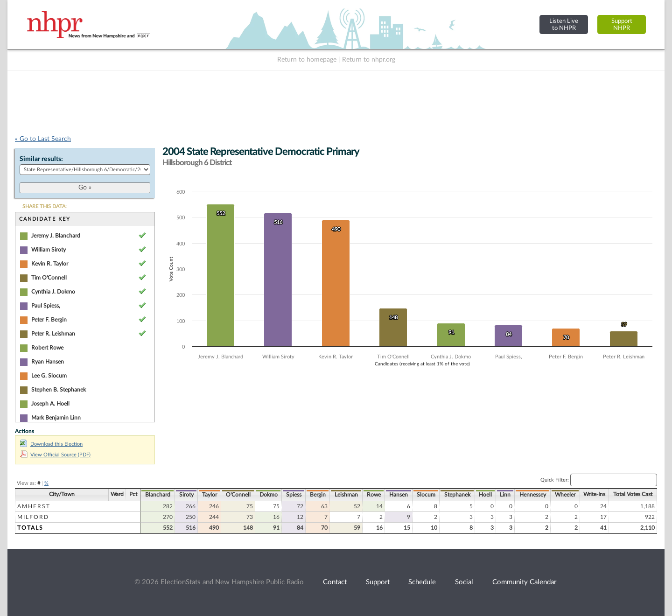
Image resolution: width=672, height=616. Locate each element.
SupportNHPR (622, 24)
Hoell (485, 495)
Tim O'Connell (49, 278)
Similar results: (41, 159)
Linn (505, 495)
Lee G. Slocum (49, 376)
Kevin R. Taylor (50, 264)
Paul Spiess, (46, 306)
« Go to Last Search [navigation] (43, 139)
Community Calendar (524, 582)
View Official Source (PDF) (55, 455)
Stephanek (457, 495)
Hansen (399, 495)
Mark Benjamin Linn (56, 418)
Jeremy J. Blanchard (56, 236)
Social (464, 582)
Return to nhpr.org (369, 60)
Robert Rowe (47, 348)
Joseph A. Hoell (50, 404)
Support (378, 582)
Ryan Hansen (48, 362)
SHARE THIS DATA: (45, 206)
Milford (33, 517)
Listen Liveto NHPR (564, 24)
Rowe (374, 495)
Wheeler (565, 495)
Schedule (422, 582)
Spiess (294, 495)
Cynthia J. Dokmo (53, 292)
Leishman (346, 495)
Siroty (186, 495)
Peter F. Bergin (49, 320)
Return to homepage (307, 60)
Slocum (426, 495)
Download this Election (51, 444)
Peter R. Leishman (53, 334)
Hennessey (533, 495)
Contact (335, 582)
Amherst (34, 506)
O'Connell (238, 495)
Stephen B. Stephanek (59, 390)
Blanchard (158, 495)
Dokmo (269, 495)
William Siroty (49, 250)
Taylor (210, 495)
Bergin (318, 495)
